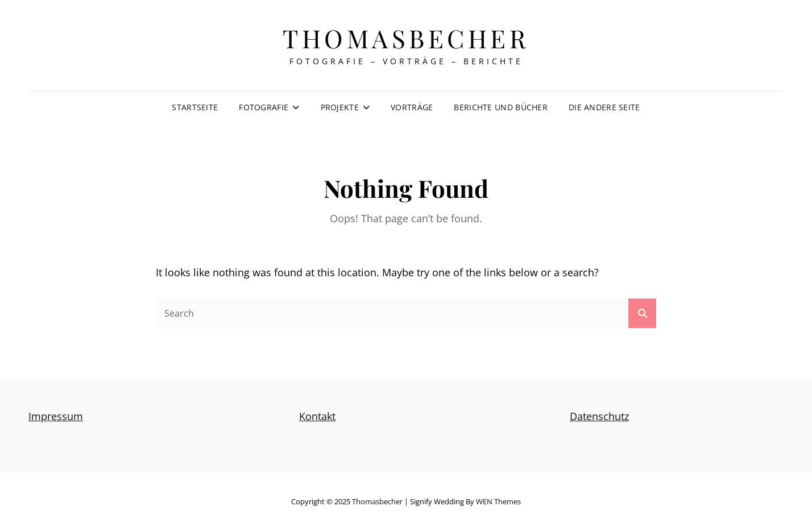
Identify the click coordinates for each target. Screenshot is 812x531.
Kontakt (317, 416)
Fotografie (264, 107)
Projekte (340, 107)
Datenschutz (599, 416)
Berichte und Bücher (501, 107)
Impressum (56, 416)
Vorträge (412, 107)
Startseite (195, 107)
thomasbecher (406, 38)
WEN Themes (498, 501)
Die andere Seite (604, 107)
